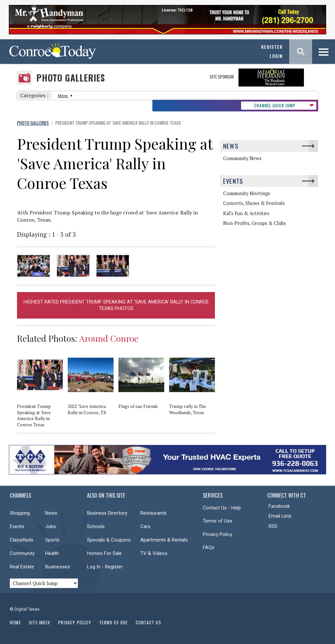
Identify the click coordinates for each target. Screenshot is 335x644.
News (231, 146)
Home (15, 622)
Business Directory (107, 513)
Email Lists (280, 516)
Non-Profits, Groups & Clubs (255, 223)
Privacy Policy (218, 534)
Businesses (58, 567)
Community (22, 553)
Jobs (51, 526)
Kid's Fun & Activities (246, 213)
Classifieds (22, 540)
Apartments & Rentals (164, 540)
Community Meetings (247, 193)
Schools (96, 526)
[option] (42, 392)
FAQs (209, 547)
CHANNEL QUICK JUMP (275, 105)
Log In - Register (105, 567)
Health (52, 553)
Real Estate (22, 567)
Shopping (20, 513)
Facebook (279, 506)
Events (233, 181)
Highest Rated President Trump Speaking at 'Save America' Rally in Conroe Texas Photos (116, 305)
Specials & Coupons (109, 540)
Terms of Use (218, 521)
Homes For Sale (104, 553)
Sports (52, 540)
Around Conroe (109, 338)
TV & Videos (154, 553)
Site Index (40, 622)
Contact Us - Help (222, 508)
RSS (273, 526)
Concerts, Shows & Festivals (254, 203)
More (64, 96)
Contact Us (149, 622)
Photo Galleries (71, 78)
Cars (145, 526)
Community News (242, 158)
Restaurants (153, 513)
